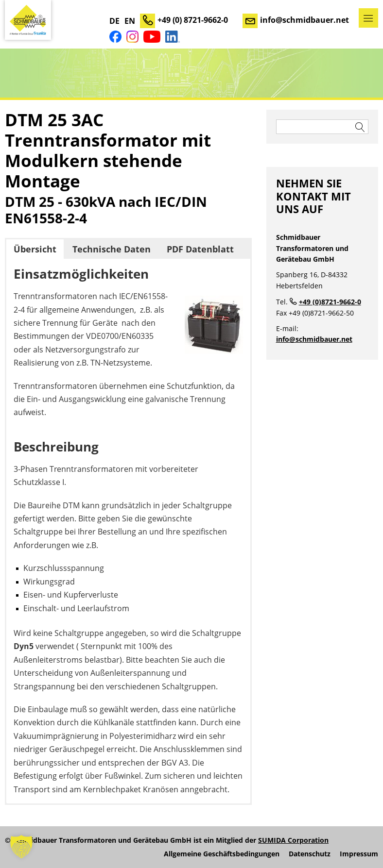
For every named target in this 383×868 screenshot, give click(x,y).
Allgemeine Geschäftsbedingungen (222, 854)
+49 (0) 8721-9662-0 (193, 20)
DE (114, 21)
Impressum (359, 854)
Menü (368, 18)
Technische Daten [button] (112, 249)
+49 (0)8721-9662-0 (330, 302)
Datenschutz (310, 854)
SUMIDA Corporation (293, 840)
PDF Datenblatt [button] (200, 249)
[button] (21, 847)
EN (130, 21)
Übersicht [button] (35, 249)
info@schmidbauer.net (305, 20)
